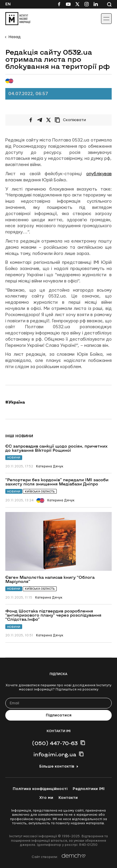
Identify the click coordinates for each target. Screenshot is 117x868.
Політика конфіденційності (40, 789)
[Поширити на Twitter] (48, 120)
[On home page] (18, 19)
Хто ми (46, 798)
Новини (14, 457)
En (8, 4)
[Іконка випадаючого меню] (106, 19)
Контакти (68, 798)
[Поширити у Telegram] (40, 120)
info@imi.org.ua (55, 754)
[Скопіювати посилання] (72, 120)
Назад (14, 37)
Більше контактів (57, 766)
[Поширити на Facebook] (31, 120)
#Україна (15, 402)
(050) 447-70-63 (55, 743)
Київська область (40, 491)
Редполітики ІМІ (89, 789)
